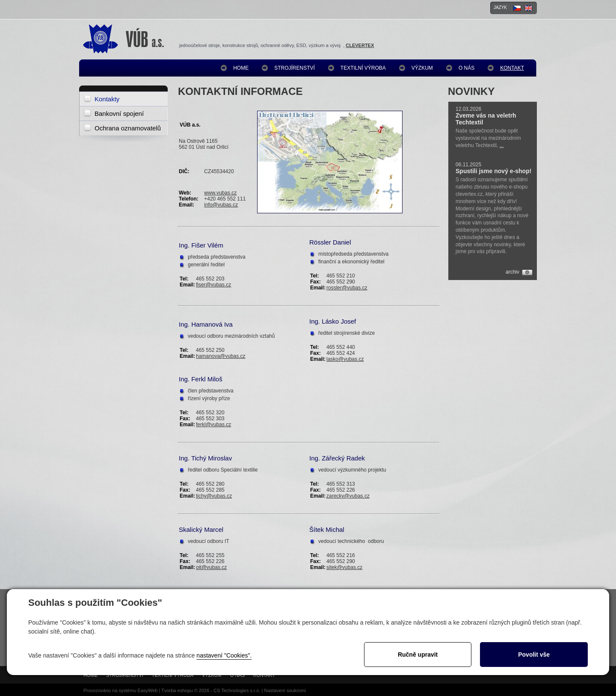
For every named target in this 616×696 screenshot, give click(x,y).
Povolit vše (534, 655)
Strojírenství (295, 68)
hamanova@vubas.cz (221, 356)
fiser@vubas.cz (213, 285)
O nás (466, 68)
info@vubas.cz (221, 205)
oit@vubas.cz (211, 567)
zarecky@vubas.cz (348, 496)
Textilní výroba (363, 68)
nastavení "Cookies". (224, 655)
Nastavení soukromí (285, 690)
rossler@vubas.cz (347, 288)
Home (241, 68)
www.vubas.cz (220, 193)
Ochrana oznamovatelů (128, 128)
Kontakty (107, 99)
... (502, 145)
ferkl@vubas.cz (213, 425)
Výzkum (422, 68)
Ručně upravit (418, 655)
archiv (512, 272)
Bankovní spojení (119, 114)
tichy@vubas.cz (214, 496)
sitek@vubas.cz (344, 567)
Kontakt (512, 68)
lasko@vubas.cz (345, 359)
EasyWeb (148, 690)
